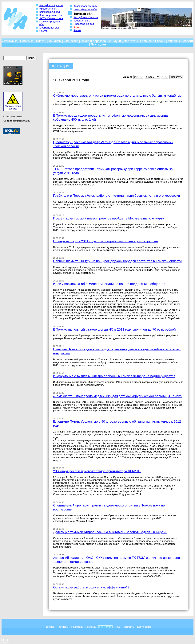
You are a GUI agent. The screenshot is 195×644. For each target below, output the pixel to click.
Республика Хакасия (86, 17)
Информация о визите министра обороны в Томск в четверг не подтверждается (114, 376)
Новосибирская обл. (85, 9)
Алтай (77, 30)
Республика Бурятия (51, 5)
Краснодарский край (86, 6)
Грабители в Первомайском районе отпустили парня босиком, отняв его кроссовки (117, 196)
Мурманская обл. (50, 28)
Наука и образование (96, 41)
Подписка (77, 627)
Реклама (91, 627)
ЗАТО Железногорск (51, 18)
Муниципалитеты (125, 41)
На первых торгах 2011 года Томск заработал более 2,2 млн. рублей (106, 241)
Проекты (49, 627)
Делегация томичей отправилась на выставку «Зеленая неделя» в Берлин (110, 532)
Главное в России (153, 41)
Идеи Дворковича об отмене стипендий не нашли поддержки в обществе (109, 284)
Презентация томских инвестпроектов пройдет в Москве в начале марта (109, 218)
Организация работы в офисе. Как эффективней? (91, 587)
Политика (27, 41)
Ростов (44, 31)
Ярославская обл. (84, 24)
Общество (71, 41)
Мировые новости (180, 41)
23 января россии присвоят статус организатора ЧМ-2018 (97, 471)
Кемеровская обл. (50, 12)
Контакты (129, 627)
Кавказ (78, 27)
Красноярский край (51, 15)
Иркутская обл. (48, 9)
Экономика (10, 41)
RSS (118, 627)
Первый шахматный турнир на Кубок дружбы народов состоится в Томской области (117, 261)
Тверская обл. (82, 21)
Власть (41, 41)
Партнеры (63, 627)
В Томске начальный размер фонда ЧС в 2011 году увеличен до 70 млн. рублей (114, 329)
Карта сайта (144, 627)
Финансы (55, 41)
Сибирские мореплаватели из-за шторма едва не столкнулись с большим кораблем (117, 95)
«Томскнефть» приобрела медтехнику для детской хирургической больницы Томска (117, 396)
